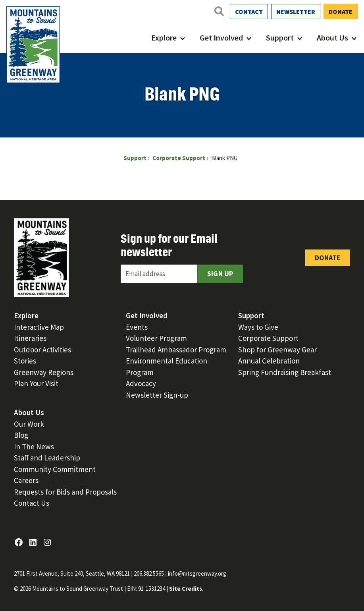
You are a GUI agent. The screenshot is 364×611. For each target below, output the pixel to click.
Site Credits (186, 589)
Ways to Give (258, 327)
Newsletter (296, 12)
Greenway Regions (44, 372)
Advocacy (141, 383)
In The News (34, 447)
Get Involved (221, 38)
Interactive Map (39, 327)
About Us (332, 38)
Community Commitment (55, 469)
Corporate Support (268, 338)
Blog (21, 435)
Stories (25, 361)
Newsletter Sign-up (157, 395)
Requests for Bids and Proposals (65, 492)
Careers (26, 480)
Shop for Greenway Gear (277, 350)
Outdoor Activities (42, 350)
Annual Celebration (269, 361)
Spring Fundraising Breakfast (285, 372)
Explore (164, 38)
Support (280, 38)
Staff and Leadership (47, 458)
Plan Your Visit (36, 383)
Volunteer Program (156, 338)
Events (137, 327)
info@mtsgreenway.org (197, 573)
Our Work (29, 424)
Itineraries (30, 338)
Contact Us (32, 503)
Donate (341, 12)
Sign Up (220, 274)
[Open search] (219, 11)
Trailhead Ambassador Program (176, 350)
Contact (249, 12)
